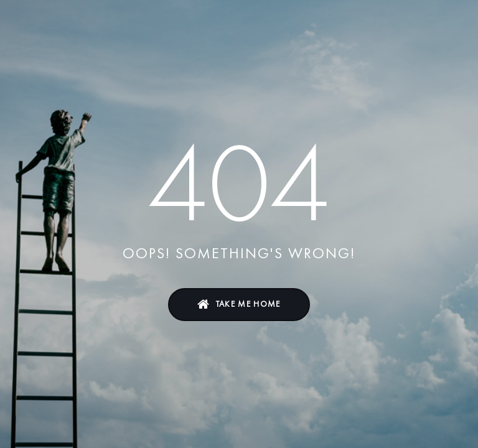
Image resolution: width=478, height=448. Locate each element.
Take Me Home (248, 304)
